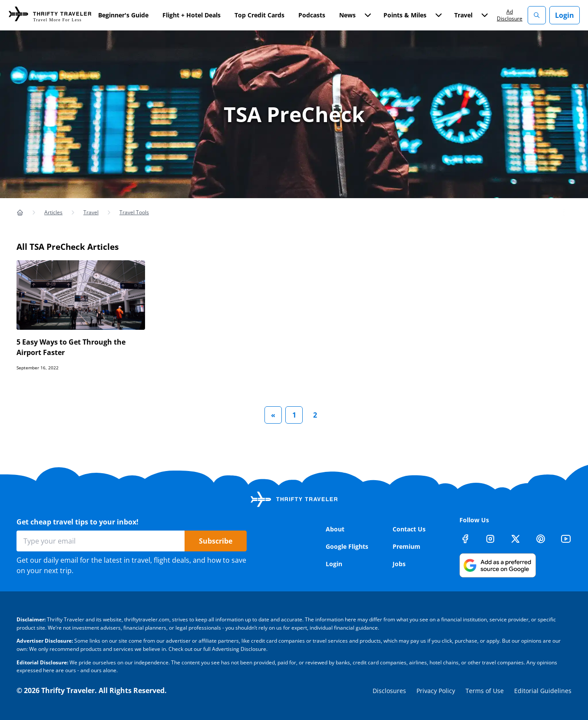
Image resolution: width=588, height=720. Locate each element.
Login (565, 15)
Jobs (399, 564)
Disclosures (389, 691)
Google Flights (347, 546)
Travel (91, 212)
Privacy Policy (436, 691)
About (335, 529)
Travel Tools (134, 212)
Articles (53, 212)
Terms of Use (485, 691)
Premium (406, 546)
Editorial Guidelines (543, 691)
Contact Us (409, 529)
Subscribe (216, 541)
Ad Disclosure (510, 15)
